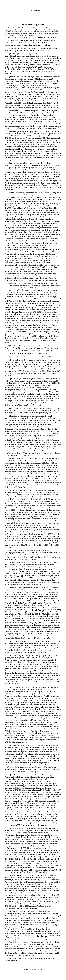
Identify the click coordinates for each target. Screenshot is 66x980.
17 (9, 490)
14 (9, 408)
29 (9, 958)
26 (9, 828)
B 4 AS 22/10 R (49, 523)
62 (26, 578)
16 (9, 459)
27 (53, 799)
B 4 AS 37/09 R (39, 433)
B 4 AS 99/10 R (17, 405)
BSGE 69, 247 (30, 431)
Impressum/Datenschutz (33, 970)
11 (9, 357)
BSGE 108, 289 (10, 480)
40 (55, 493)
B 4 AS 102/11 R (38, 610)
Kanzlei (29, 10)
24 (59, 420)
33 (44, 463)
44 (41, 931)
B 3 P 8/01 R (9, 859)
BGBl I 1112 (26, 385)
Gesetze (36, 10)
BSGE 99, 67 (38, 607)
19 (9, 563)
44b (7, 181)
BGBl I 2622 (48, 897)
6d (49, 383)
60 (22, 578)
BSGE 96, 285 (51, 682)
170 (45, 365)
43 (51, 543)
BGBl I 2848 (10, 594)
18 (9, 550)
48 (37, 495)
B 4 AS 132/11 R (43, 936)
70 (38, 379)
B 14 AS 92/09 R (43, 478)
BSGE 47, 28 (42, 718)
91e (45, 401)
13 (9, 379)
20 (9, 588)
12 (9, 360)
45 (60, 221)
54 (47, 413)
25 (9, 775)
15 (9, 416)
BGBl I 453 (17, 799)
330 (33, 517)
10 (9, 354)
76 (24, 390)
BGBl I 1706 (14, 955)
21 (9, 641)
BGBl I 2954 (18, 576)
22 (9, 656)
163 (45, 588)
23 (9, 687)
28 (9, 911)
